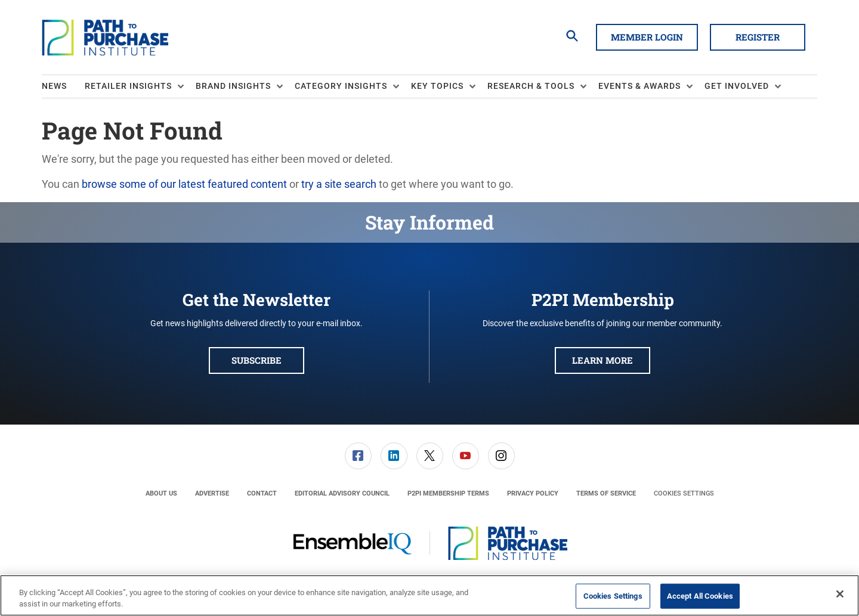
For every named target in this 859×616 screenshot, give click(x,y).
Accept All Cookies (700, 596)
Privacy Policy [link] (533, 493)
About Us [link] (161, 493)
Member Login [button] (647, 37)
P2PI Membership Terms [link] (448, 493)
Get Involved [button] (737, 86)
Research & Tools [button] (531, 86)
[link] (358, 456)
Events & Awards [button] (639, 86)
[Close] (840, 594)
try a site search (339, 184)
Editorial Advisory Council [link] (342, 493)
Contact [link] (262, 493)
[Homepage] (105, 38)
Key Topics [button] (437, 86)
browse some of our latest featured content (184, 184)
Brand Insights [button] (233, 86)
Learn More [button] (602, 360)
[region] (429, 595)
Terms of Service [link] (606, 493)
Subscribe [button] (257, 360)
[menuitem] (63, 86)
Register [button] (758, 37)
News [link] (54, 86)
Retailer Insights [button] (128, 86)
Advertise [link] (212, 493)
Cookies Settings (684, 493)
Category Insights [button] (341, 86)
